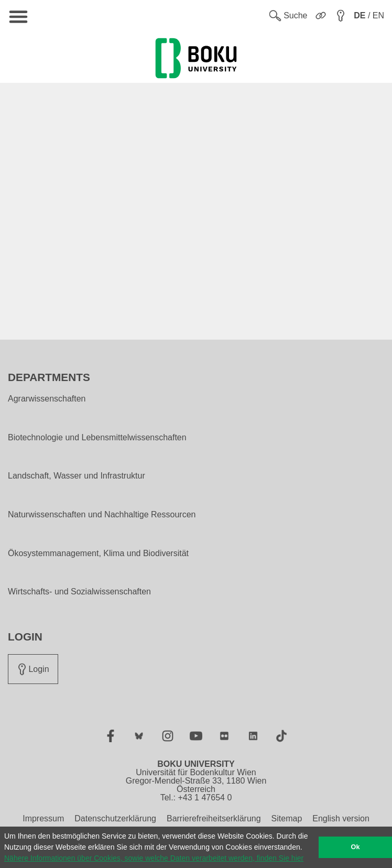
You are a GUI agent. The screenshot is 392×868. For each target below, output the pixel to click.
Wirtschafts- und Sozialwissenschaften (79, 592)
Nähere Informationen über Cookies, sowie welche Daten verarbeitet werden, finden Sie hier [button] (154, 858)
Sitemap (287, 818)
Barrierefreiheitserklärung (214, 818)
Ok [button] (356, 847)
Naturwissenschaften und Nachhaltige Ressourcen (102, 515)
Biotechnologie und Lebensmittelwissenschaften (97, 438)
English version (341, 818)
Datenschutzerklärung (115, 818)
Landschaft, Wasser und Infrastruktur (77, 476)
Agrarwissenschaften (47, 399)
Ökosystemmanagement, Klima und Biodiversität (98, 554)
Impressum (43, 818)
